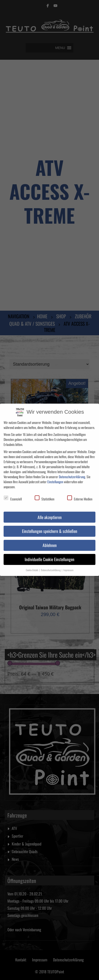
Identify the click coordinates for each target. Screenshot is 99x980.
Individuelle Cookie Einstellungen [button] (49, 555)
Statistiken (44, 495)
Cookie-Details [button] (32, 566)
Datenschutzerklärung (72, 473)
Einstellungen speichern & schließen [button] (50, 527)
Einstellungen (55, 478)
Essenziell (13, 495)
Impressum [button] (68, 566)
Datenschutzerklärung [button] (51, 566)
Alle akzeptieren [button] (50, 513)
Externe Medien (80, 495)
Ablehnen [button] (50, 541)
